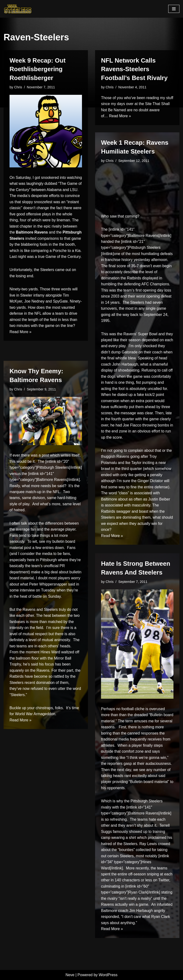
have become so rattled (45, 677)
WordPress (108, 975)
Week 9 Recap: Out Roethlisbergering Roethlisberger (38, 69)
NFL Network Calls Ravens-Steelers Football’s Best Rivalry (134, 69)
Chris (18, 87)
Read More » (21, 345)
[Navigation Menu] (174, 9)
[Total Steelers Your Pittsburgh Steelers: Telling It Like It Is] (18, 9)
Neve (70, 975)
